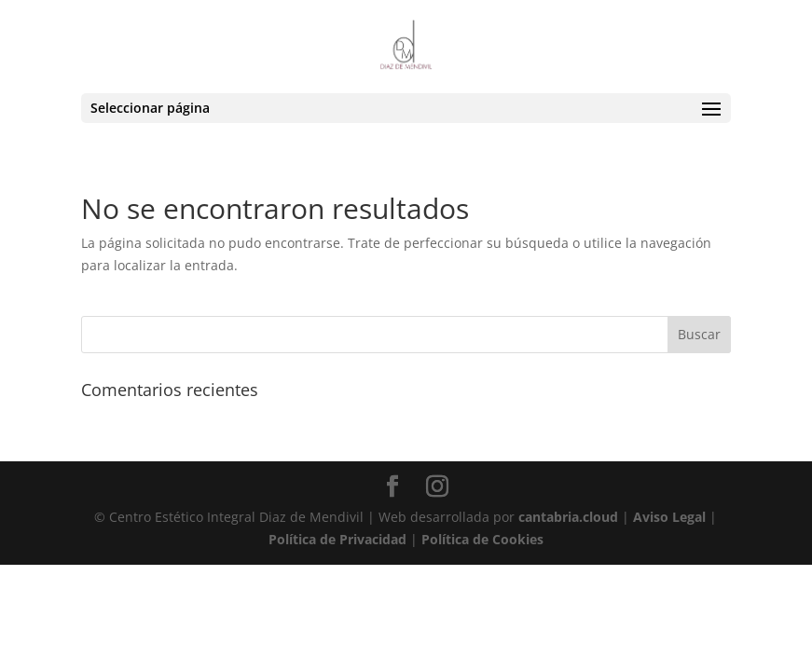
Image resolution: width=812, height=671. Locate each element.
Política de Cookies (482, 539)
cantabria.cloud (568, 517)
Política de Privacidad (337, 539)
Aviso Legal (669, 517)
